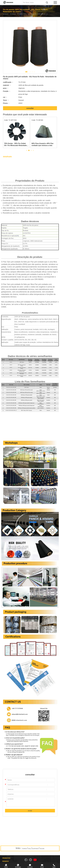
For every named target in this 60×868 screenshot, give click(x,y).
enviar (30, 811)
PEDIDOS (6, 861)
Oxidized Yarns (25, 14)
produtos (6, 14)
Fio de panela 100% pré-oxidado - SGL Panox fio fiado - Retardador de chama (43, 14)
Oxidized (15, 14)
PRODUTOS (6, 858)
